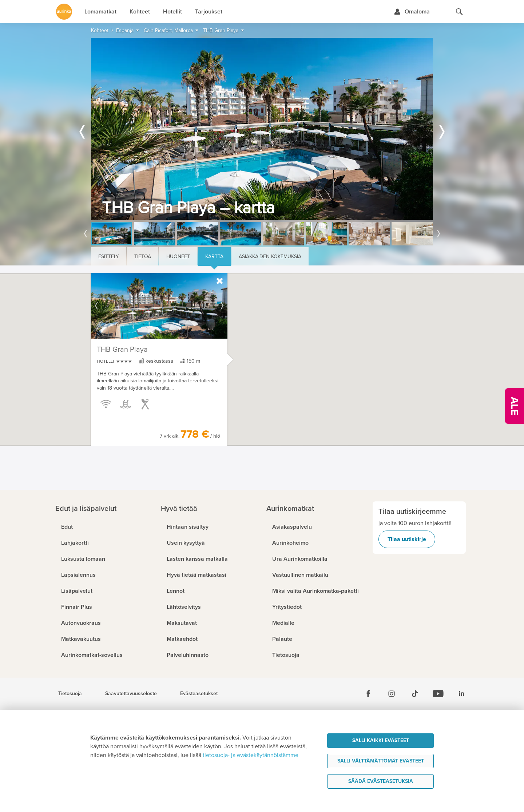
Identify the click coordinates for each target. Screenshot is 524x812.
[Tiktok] (415, 694)
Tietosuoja (70, 694)
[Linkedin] (461, 694)
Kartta (214, 257)
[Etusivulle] (64, 12)
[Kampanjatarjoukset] (515, 406)
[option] (262, 129)
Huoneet (178, 257)
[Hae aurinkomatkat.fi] (459, 12)
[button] (256, 378)
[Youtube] (438, 694)
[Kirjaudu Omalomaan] (412, 12)
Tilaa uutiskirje (407, 539)
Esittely (109, 257)
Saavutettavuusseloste (131, 694)
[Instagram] (392, 694)
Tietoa (143, 257)
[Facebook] (368, 694)
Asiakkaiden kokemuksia (270, 257)
